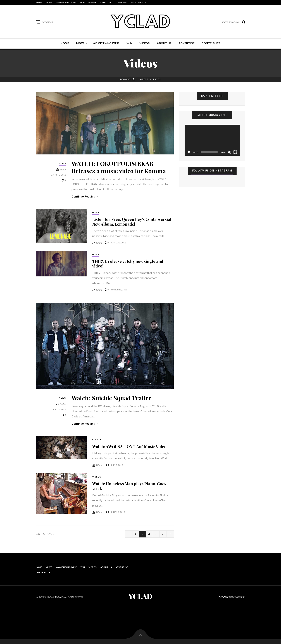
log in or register (231, 22)
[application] (212, 140)
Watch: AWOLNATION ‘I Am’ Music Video (129, 447)
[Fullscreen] (235, 152)
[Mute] (229, 152)
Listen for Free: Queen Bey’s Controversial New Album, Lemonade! (132, 222)
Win (83, 3)
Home (39, 3)
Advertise (122, 3)
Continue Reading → (85, 197)
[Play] (189, 152)
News (49, 3)
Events (97, 440)
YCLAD (59, 597)
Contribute (139, 3)
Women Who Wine (66, 3)
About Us (106, 3)
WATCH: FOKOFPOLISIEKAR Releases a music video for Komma (120, 167)
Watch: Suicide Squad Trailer (112, 398)
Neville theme (226, 597)
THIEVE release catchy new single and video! (128, 264)
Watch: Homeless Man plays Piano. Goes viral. (129, 486)
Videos (92, 3)
